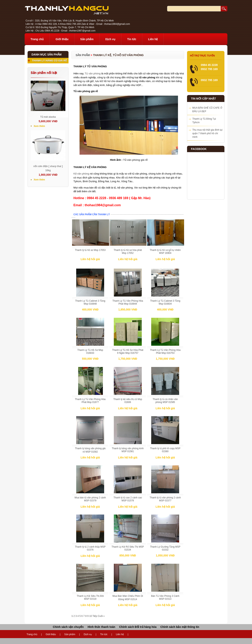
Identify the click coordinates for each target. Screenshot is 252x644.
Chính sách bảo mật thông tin (180, 627)
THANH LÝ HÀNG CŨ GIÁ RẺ (49, 61)
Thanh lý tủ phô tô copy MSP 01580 (165, 450)
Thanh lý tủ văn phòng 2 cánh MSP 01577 (165, 499)
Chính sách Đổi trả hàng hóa (138, 627)
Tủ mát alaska (48, 117)
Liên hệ (153, 39)
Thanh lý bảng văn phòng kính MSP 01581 (128, 450)
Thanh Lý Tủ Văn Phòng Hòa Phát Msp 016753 (165, 352)
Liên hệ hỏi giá (90, 259)
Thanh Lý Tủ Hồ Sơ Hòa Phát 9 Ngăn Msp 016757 (128, 352)
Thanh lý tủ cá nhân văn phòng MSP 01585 (165, 401)
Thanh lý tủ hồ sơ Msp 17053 (90, 250)
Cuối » (101, 616)
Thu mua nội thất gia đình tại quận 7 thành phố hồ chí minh (207, 133)
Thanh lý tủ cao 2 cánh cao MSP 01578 (128, 499)
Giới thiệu (62, 39)
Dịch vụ (110, 39)
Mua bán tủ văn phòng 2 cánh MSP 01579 (90, 499)
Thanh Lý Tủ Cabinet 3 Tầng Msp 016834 (165, 302)
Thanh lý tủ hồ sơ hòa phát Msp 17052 (128, 252)
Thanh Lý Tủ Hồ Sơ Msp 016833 (90, 352)
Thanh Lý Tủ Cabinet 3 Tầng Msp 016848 (90, 302)
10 (90, 616)
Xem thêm (39, 126)
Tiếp (95, 616)
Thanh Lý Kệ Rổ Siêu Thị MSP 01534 (128, 548)
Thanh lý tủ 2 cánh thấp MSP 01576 (90, 548)
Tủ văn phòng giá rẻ (135, 160)
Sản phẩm (87, 39)
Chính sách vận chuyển (68, 627)
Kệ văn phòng (81, 174)
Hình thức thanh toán (101, 627)
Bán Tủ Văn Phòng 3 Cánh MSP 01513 (165, 597)
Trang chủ (37, 39)
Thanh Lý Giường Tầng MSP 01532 (165, 548)
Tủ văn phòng (93, 73)
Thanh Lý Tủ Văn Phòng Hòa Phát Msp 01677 (90, 401)
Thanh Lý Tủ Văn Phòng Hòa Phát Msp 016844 (128, 302)
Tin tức (132, 39)
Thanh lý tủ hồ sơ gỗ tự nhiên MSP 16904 (165, 252)
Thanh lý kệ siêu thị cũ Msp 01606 (128, 401)
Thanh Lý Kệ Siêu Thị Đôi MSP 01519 (90, 597)
